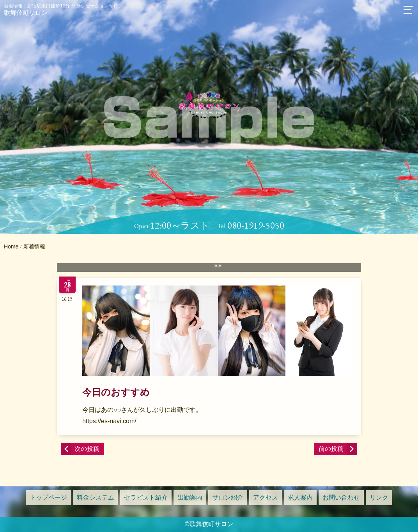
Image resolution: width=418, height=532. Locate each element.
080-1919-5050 (256, 225)
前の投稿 (331, 449)
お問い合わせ (341, 497)
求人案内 (300, 497)
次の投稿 (87, 449)
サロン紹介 (228, 497)
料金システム (96, 497)
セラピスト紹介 (146, 497)
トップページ (48, 497)
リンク (379, 497)
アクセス (266, 497)
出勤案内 (190, 497)
